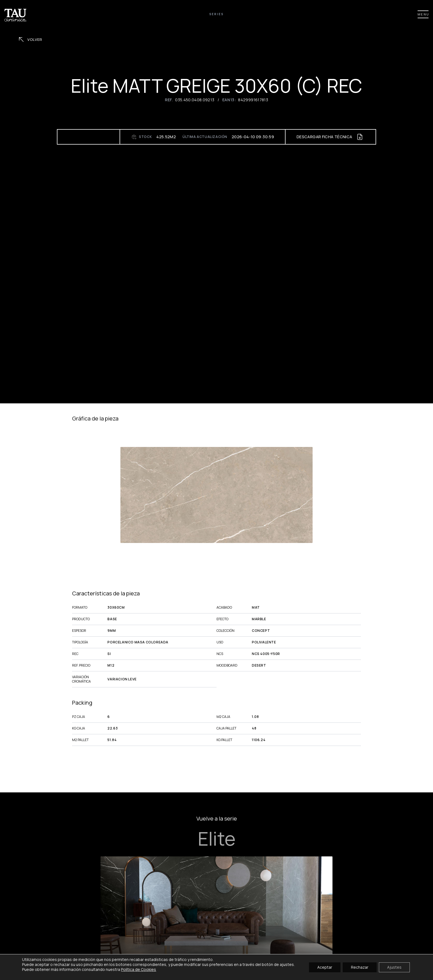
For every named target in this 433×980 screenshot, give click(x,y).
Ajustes (394, 967)
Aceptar (325, 967)
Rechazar (360, 967)
